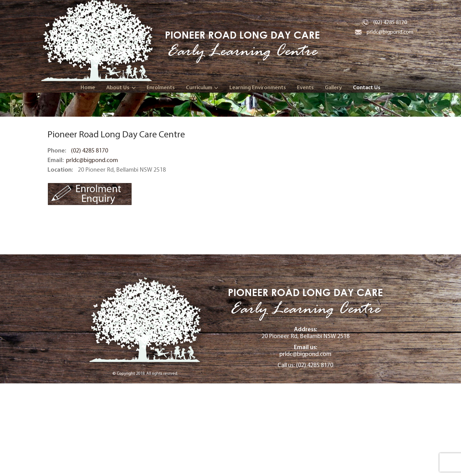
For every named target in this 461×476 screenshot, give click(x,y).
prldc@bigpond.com (390, 32)
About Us (118, 88)
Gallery (333, 88)
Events (305, 88)
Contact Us (367, 88)
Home (88, 88)
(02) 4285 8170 (390, 22)
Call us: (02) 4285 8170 (305, 458)
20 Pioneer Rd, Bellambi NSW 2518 (305, 425)
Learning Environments (258, 88)
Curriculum (199, 88)
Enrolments (161, 88)
